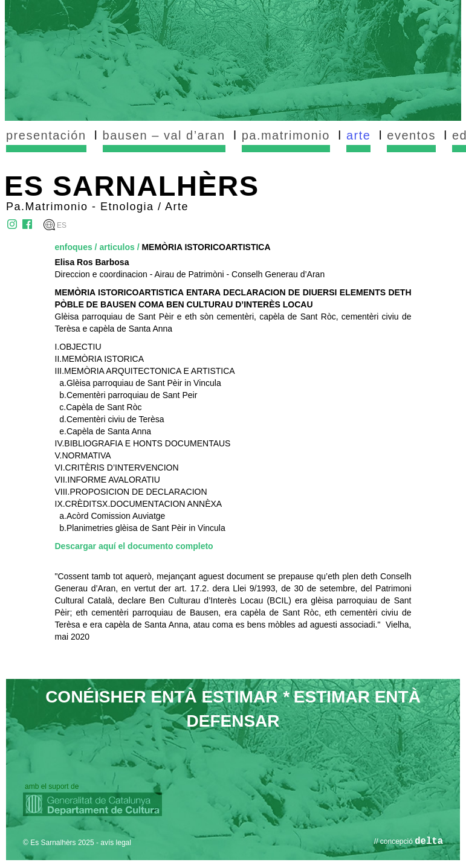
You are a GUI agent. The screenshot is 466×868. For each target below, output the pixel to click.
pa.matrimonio (286, 135)
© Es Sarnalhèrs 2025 (59, 843)
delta (429, 841)
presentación (46, 135)
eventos (411, 135)
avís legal (116, 843)
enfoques (74, 247)
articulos (117, 247)
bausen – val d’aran (164, 135)
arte (358, 135)
